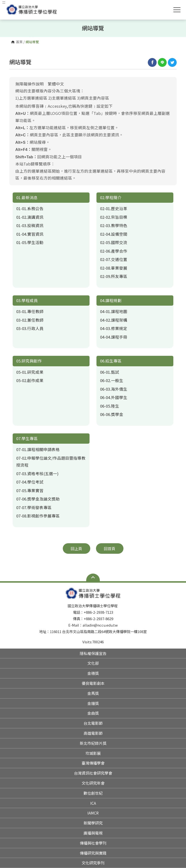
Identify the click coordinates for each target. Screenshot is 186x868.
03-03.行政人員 (30, 328)
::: (4, 2)
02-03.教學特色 (114, 225)
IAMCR (93, 813)
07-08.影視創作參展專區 (38, 516)
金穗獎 (93, 673)
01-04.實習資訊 (30, 234)
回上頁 (76, 548)
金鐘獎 (93, 703)
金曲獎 (93, 713)
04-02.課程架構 (114, 320)
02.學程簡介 (111, 197)
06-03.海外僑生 (114, 389)
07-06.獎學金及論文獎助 (38, 499)
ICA (93, 803)
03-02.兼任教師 (30, 320)
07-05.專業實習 (30, 490)
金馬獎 (93, 693)
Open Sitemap (93, 577)
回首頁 (110, 548)
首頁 (19, 42)
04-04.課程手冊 (114, 337)
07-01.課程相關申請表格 (38, 449)
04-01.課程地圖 (114, 311)
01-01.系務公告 (30, 208)
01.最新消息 (27, 197)
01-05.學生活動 (30, 242)
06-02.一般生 (112, 380)
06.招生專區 (111, 361)
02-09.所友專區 (114, 276)
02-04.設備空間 (114, 234)
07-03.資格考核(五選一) (37, 474)
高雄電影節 (93, 733)
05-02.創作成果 (30, 380)
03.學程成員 (27, 300)
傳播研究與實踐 (93, 853)
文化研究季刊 (93, 863)
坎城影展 (93, 753)
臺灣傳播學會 (93, 763)
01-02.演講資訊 (30, 217)
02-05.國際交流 (114, 242)
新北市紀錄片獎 (93, 743)
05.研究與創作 (29, 361)
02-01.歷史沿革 (114, 208)
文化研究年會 (93, 783)
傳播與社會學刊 (93, 843)
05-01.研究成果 (30, 372)
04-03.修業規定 (114, 328)
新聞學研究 (93, 823)
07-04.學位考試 (30, 482)
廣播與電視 (93, 833)
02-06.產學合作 (114, 251)
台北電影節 (93, 723)
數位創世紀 (93, 793)
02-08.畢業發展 (114, 268)
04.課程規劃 (111, 300)
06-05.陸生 (110, 406)
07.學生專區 (27, 438)
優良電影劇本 (93, 683)
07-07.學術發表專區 (34, 507)
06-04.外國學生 (114, 397)
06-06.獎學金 (112, 414)
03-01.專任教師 (30, 311)
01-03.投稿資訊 (30, 225)
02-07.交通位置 (114, 259)
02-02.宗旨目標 (114, 217)
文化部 (93, 663)
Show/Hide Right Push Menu (177, 10)
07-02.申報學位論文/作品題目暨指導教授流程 (51, 462)
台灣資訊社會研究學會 (93, 773)
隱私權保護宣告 (93, 653)
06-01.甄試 (110, 372)
